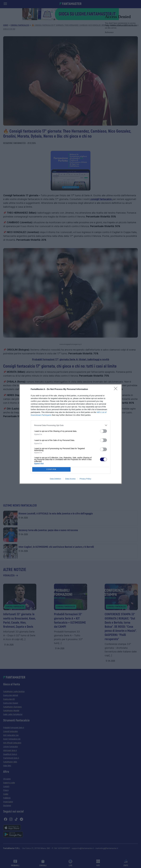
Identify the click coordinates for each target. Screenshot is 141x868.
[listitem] (71, 425)
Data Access (70, 479)
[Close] (116, 389)
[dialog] (71, 434)
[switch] (103, 431)
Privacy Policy (85, 479)
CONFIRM (51, 469)
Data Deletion (56, 479)
